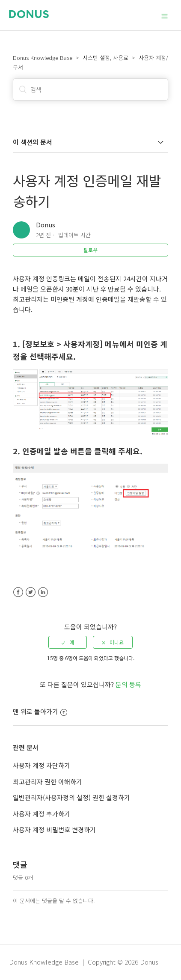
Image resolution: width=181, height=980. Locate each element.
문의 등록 (128, 684)
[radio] (68, 642)
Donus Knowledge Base (43, 58)
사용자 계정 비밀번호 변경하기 (54, 830)
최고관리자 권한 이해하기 (47, 782)
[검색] (91, 89)
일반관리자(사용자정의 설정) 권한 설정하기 (71, 797)
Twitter (31, 592)
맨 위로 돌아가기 (40, 711)
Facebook (18, 592)
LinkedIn (43, 592)
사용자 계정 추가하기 (42, 814)
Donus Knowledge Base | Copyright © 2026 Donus (84, 962)
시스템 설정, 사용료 (105, 58)
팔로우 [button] (90, 250)
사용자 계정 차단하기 (42, 765)
